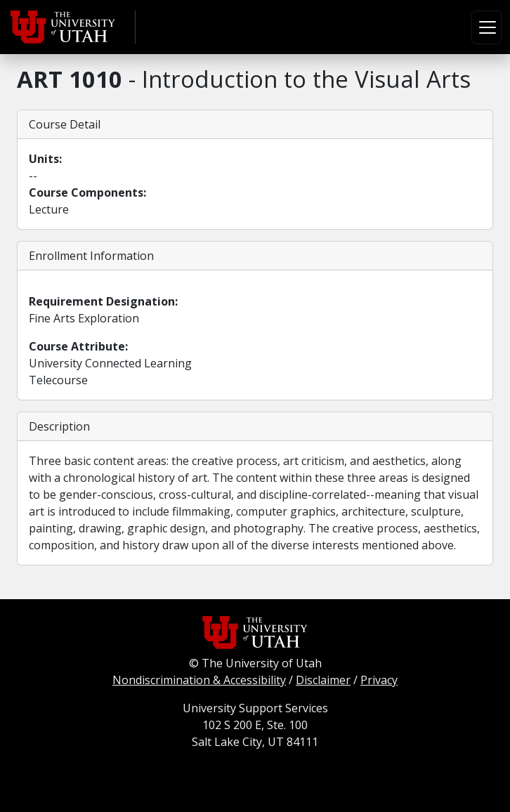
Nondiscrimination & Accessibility (199, 680)
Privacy (379, 680)
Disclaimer (323, 680)
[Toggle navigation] (486, 27)
